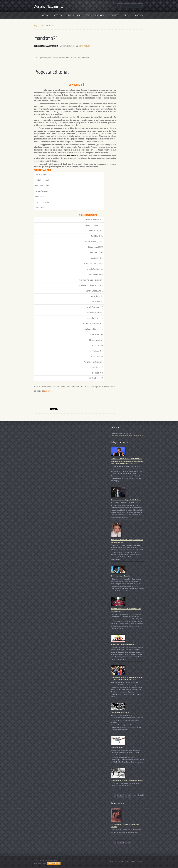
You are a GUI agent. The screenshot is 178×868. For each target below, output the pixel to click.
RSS (134, 861)
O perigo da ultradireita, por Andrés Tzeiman (126, 500)
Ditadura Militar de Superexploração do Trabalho (127, 780)
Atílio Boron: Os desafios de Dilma (123, 644)
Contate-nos (138, 15)
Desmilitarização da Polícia (120, 712)
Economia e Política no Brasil (96, 15)
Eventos (127, 15)
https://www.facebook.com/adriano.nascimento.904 (127, 436)
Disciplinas (58, 15)
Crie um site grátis (40, 863)
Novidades (45, 15)
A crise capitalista (117, 747)
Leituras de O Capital (74, 15)
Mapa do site (125, 861)
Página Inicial (113, 861)
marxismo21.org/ (85, 46)
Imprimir (141, 861)
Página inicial (39, 25)
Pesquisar (142, 6)
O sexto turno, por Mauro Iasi (121, 576)
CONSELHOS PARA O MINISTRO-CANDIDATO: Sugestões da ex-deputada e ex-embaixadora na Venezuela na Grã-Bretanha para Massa (127, 461)
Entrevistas (115, 15)
